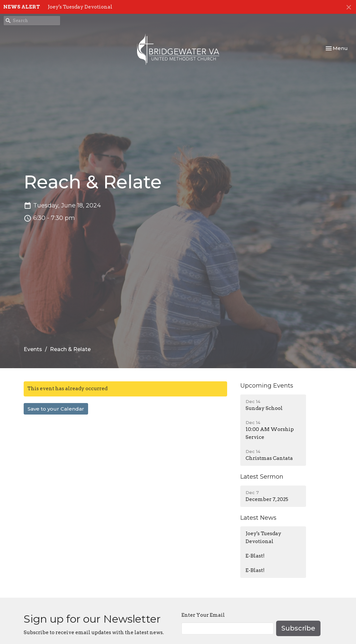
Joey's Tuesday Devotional (80, 7)
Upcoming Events (267, 386)
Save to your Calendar (56, 409)
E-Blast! (255, 556)
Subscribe (298, 628)
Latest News (258, 518)
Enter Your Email (203, 615)
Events (33, 349)
